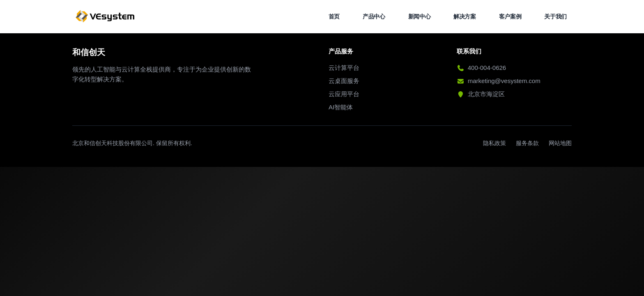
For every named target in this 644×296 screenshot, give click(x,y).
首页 (334, 16)
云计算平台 (344, 68)
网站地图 (560, 143)
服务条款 (527, 143)
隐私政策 (494, 143)
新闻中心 (420, 16)
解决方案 (465, 16)
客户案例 (510, 16)
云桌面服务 (344, 81)
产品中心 (374, 16)
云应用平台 (344, 94)
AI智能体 (341, 107)
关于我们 (555, 16)
